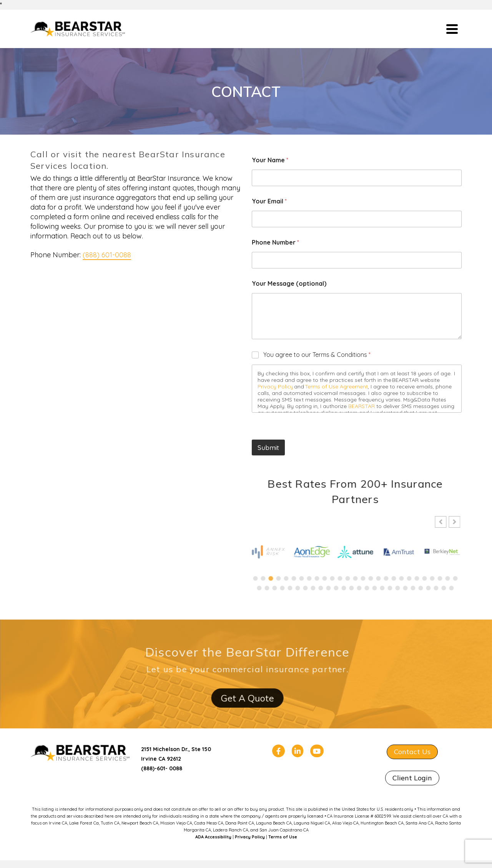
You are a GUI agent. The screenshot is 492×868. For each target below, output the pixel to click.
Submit (268, 447)
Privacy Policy (275, 387)
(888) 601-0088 (107, 255)
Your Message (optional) (289, 284)
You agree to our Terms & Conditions (317, 355)
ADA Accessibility (213, 837)
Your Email (269, 201)
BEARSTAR (362, 406)
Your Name (270, 160)
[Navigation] (452, 29)
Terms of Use (283, 837)
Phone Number (275, 242)
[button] (448, 522)
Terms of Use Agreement (336, 387)
